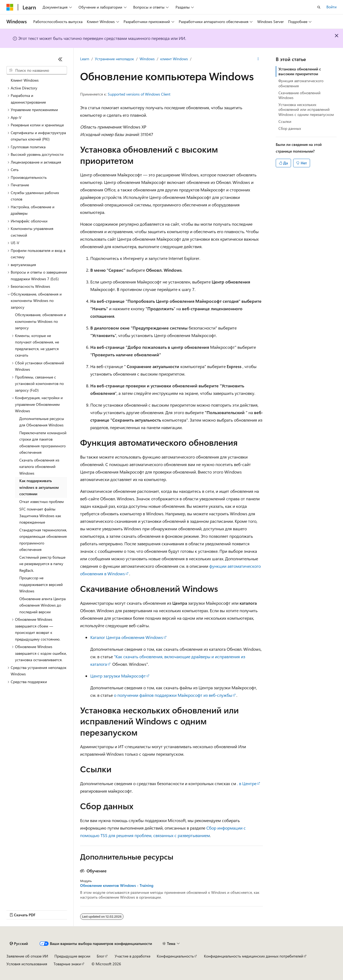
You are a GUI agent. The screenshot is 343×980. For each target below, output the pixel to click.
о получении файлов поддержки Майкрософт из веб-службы (173, 695)
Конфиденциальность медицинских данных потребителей (253, 956)
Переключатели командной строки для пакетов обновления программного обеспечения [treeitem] (43, 443)
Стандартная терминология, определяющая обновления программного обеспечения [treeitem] (43, 540)
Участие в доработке (133, 956)
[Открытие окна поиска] (319, 7)
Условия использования (27, 964)
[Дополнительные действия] (258, 59)
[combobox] (37, 70)
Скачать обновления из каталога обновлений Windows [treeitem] (39, 467)
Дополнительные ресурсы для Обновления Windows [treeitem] (42, 422)
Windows (147, 59)
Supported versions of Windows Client (139, 94)
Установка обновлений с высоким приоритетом (300, 71)
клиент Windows (174, 59)
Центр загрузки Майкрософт (118, 676)
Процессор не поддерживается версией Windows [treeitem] (41, 584)
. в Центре (247, 783)
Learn (85, 59)
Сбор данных (290, 128)
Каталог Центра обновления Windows (127, 637)
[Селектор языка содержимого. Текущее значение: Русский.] (19, 944)
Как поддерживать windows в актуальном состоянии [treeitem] (39, 487)
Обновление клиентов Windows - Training (117, 886)
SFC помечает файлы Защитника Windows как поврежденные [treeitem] (40, 516)
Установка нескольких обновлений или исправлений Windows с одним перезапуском (306, 109)
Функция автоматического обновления (301, 83)
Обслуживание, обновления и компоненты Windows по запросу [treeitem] (40, 321)
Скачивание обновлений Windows (299, 95)
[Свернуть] (60, 59)
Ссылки (285, 121)
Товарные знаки (67, 964)
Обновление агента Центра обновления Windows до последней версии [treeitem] (42, 605)
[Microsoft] (10, 7)
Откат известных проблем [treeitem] (42, 502)
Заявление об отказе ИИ (27, 956)
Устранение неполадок (114, 59)
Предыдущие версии (72, 956)
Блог (100, 956)
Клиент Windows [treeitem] (25, 80)
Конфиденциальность (175, 956)
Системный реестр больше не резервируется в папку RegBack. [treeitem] (42, 564)
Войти (331, 7)
